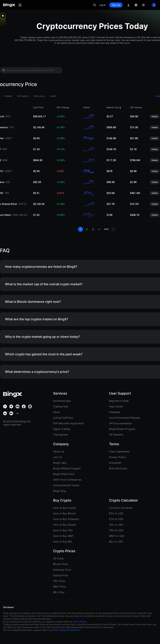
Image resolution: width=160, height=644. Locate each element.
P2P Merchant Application (69, 423)
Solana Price (60, 575)
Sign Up (116, 5)
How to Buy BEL (63, 542)
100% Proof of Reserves (67, 480)
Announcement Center (66, 485)
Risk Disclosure (118, 468)
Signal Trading (62, 429)
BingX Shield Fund (64, 474)
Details (155, 116)
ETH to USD (116, 519)
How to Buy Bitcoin (65, 513)
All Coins (58, 558)
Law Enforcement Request (125, 418)
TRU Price (59, 581)
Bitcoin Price (61, 564)
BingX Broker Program (122, 429)
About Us (59, 451)
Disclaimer (115, 463)
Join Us (58, 457)
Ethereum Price (62, 570)
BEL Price (59, 592)
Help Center (116, 406)
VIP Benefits (116, 435)
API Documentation (120, 423)
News (56, 412)
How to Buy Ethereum (66, 519)
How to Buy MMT (63, 536)
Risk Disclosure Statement (67, 630)
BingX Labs (60, 463)
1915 (106, 229)
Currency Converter (121, 508)
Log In (102, 5)
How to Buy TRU (63, 530)
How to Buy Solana (64, 525)
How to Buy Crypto (65, 508)
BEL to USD (116, 542)
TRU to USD (116, 530)
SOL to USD (116, 525)
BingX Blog (60, 491)
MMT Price (59, 587)
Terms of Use (79, 622)
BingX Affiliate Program (67, 468)
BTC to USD (116, 513)
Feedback (115, 412)
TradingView (60, 435)
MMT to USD (117, 536)
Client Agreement (119, 451)
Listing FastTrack (63, 418)
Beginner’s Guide (119, 401)
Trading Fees (61, 406)
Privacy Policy (117, 457)
